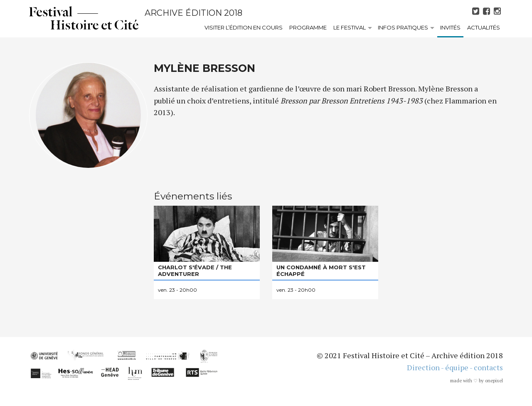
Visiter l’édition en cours (244, 27)
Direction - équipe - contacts (455, 367)
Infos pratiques (403, 27)
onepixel (494, 381)
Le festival (350, 27)
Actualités (484, 27)
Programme (308, 27)
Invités (450, 27)
